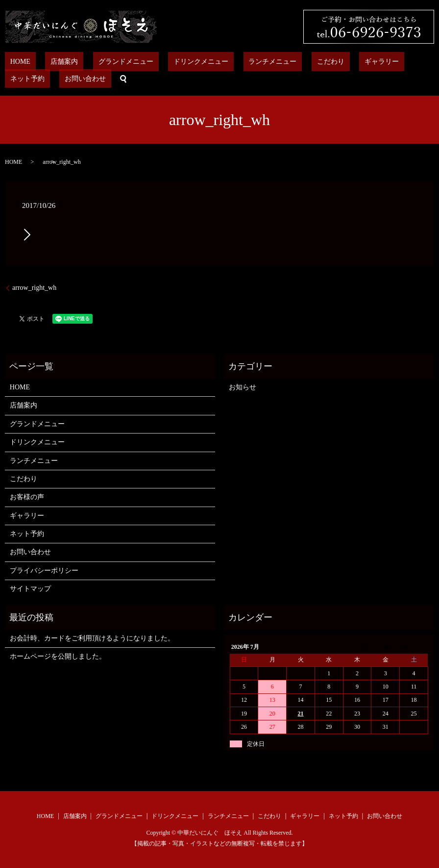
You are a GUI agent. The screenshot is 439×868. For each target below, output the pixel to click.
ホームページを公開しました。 (58, 656)
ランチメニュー (224, 62)
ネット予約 (356, 62)
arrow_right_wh (34, 287)
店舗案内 (49, 62)
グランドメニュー (99, 62)
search (7, 78)
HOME (15, 62)
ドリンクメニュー (164, 62)
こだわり (272, 62)
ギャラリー (313, 62)
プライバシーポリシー (44, 570)
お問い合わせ (404, 62)
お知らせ (243, 387)
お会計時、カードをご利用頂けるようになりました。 (92, 638)
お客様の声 (27, 497)
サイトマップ (30, 588)
